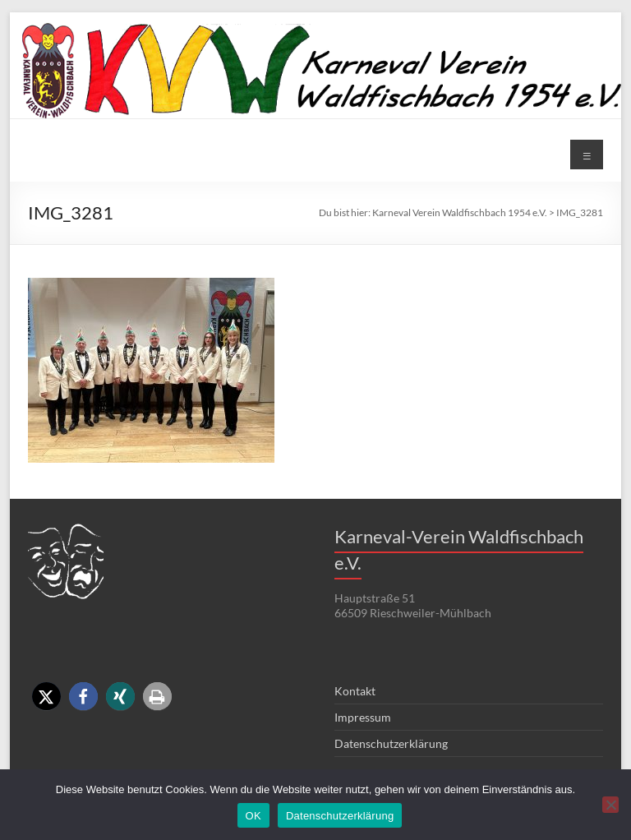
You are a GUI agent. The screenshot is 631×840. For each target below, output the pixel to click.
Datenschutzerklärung (391, 743)
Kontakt (355, 691)
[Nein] (610, 805)
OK (253, 816)
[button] (46, 697)
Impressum (363, 717)
